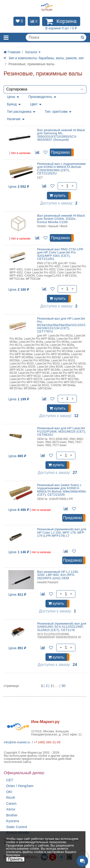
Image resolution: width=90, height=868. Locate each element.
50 (63, 686)
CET (10, 780)
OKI (9, 792)
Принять (15, 859)
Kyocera (13, 821)
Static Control (17, 827)
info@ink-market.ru (17, 742)
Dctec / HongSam (20, 786)
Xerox (11, 809)
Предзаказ (60, 152)
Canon (11, 804)
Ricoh (11, 798)
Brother (12, 815)
